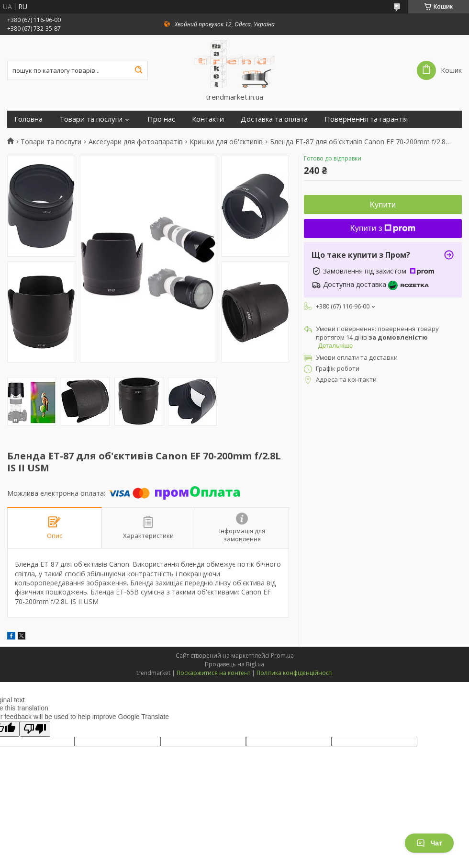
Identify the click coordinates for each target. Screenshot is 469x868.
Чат (429, 843)
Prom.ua (282, 656)
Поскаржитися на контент (213, 673)
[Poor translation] (35, 729)
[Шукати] (138, 70)
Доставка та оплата (274, 119)
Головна (28, 119)
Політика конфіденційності (295, 673)
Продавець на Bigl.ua (234, 664)
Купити (383, 205)
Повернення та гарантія (366, 119)
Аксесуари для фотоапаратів (136, 142)
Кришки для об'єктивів (226, 142)
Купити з (383, 228)
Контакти (208, 119)
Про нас (161, 119)
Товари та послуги (91, 119)
